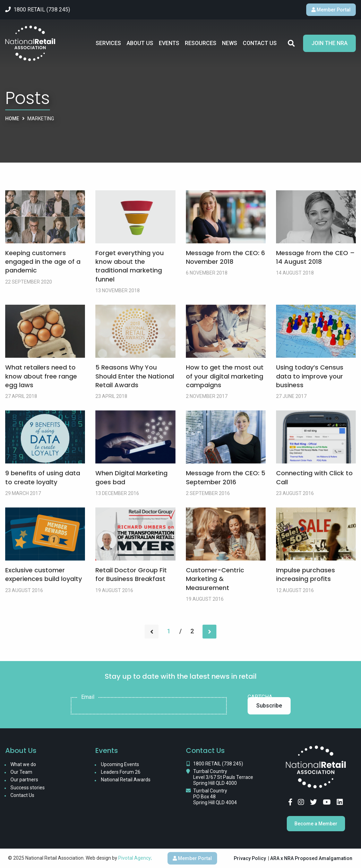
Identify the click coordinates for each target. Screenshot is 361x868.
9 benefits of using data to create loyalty (43, 477)
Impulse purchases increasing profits (306, 574)
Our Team (21, 772)
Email (88, 697)
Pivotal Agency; (135, 858)
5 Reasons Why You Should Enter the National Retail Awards (135, 376)
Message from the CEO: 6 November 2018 (225, 257)
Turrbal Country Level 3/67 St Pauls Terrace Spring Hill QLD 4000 (223, 777)
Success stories (28, 788)
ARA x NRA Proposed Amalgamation (311, 858)
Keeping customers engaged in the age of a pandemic (43, 262)
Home (12, 119)
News (230, 43)
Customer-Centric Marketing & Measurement (215, 579)
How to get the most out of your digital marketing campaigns (225, 376)
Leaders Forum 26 (121, 772)
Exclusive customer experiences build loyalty (44, 574)
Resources (201, 43)
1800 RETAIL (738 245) (218, 764)
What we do (23, 764)
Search (291, 43)
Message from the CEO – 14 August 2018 (315, 257)
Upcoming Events (120, 764)
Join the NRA (329, 43)
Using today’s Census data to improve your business (310, 376)
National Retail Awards (126, 780)
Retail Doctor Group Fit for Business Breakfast (131, 574)
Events (169, 43)
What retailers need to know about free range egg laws (41, 376)
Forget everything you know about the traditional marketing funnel (130, 266)
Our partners (24, 780)
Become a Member (316, 824)
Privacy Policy (250, 858)
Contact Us (260, 43)
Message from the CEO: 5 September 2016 (226, 477)
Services (108, 43)
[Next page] (209, 632)
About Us (140, 43)
